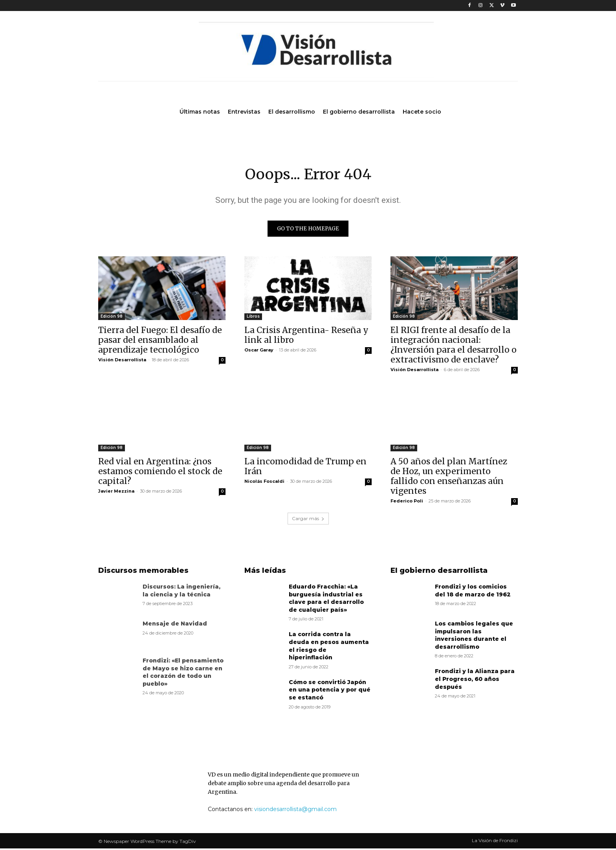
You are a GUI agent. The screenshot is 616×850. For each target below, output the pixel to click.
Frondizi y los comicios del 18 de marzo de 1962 (473, 592)
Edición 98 (112, 318)
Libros (253, 318)
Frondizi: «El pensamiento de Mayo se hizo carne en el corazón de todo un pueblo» (183, 674)
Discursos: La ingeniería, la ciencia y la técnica (181, 592)
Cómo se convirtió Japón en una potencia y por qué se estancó (330, 691)
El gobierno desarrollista (439, 572)
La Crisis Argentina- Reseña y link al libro (306, 337)
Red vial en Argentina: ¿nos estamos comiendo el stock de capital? (160, 473)
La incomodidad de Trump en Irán (305, 468)
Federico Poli (407, 502)
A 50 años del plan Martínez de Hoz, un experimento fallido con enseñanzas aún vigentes (449, 478)
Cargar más (308, 520)
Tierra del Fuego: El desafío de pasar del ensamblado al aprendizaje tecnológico (160, 341)
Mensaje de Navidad (175, 625)
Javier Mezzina (116, 493)
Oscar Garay (259, 351)
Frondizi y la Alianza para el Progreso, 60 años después (475, 680)
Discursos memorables (143, 572)
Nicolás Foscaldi (264, 483)
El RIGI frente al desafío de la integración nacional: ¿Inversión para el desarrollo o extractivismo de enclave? (454, 346)
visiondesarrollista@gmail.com (295, 811)
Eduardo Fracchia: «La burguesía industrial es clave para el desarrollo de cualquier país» (326, 600)
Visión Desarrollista (122, 361)
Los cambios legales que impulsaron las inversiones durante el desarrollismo (474, 637)
